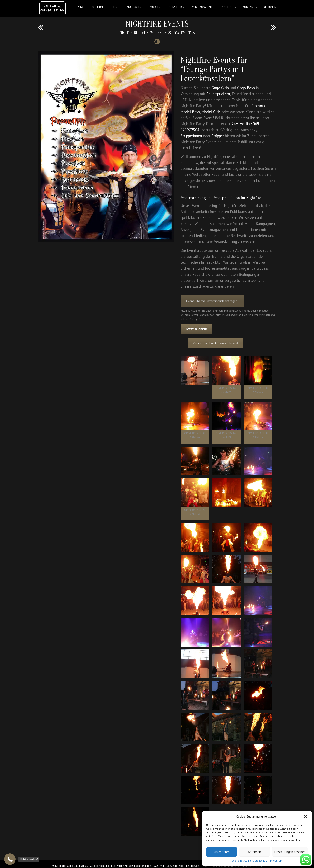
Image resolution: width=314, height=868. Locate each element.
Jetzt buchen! (196, 329)
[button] (306, 816)
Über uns (98, 7)
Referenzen (193, 866)
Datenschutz (260, 861)
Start (82, 7)
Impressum (276, 861)
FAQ (155, 866)
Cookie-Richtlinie (241, 861)
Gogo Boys (246, 88)
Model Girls (211, 112)
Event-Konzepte (203, 7)
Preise (114, 7)
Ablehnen (254, 852)
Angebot (229, 7)
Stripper (218, 136)
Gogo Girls (220, 88)
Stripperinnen (191, 136)
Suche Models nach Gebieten (134, 866)
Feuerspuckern (218, 94)
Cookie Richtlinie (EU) (103, 866)
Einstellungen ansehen (290, 852)
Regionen (270, 7)
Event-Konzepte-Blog (172, 866)
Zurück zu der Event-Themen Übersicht (221, 343)
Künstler (177, 7)
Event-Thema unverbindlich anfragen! (212, 307)
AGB (54, 866)
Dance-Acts (134, 7)
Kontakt (250, 7)
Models (156, 7)
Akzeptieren (222, 852)
